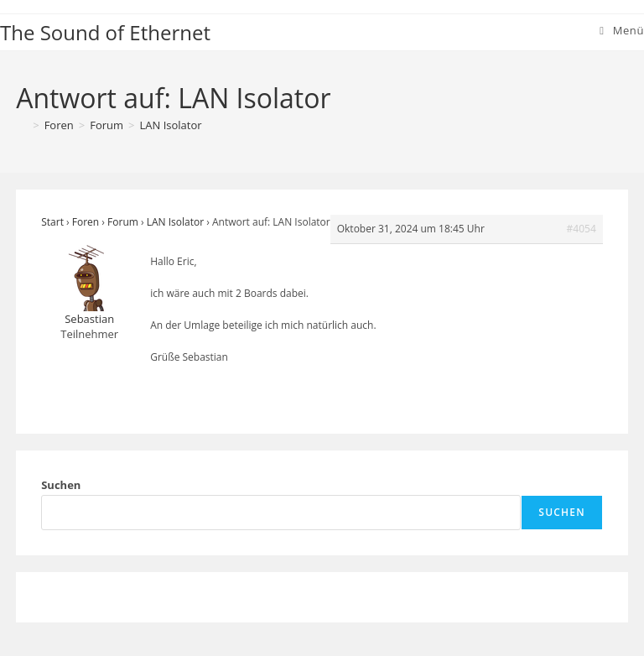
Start (52, 222)
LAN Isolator (171, 125)
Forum (123, 222)
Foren (86, 222)
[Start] (22, 125)
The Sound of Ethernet (105, 32)
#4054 (582, 229)
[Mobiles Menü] (622, 30)
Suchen (61, 485)
